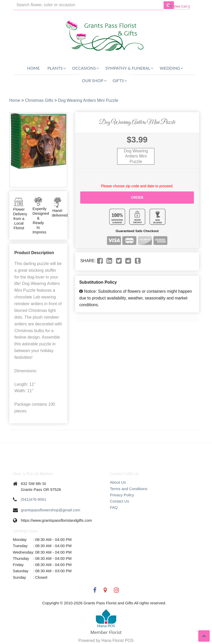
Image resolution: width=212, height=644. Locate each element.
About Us (118, 482)
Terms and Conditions (129, 489)
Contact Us (120, 501)
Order (137, 197)
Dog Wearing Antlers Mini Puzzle (88, 100)
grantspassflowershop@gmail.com (51, 510)
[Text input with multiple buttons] (89, 5)
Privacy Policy (122, 495)
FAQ (114, 507)
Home (34, 68)
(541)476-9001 (34, 499)
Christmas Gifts (39, 100)
